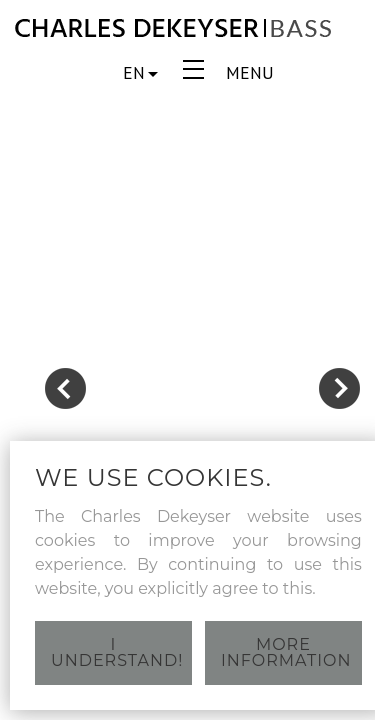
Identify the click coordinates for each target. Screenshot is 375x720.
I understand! (117, 652)
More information (286, 652)
